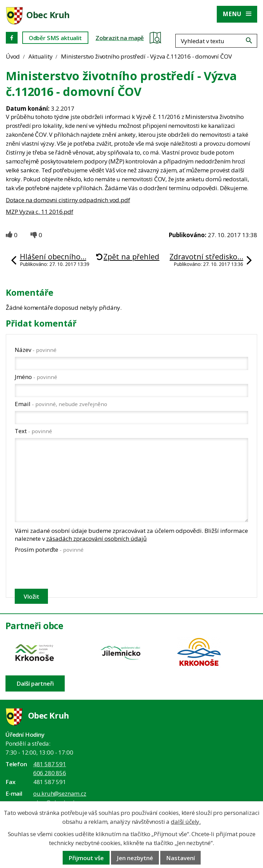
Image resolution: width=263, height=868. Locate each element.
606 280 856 (50, 773)
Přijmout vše (86, 858)
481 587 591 (50, 764)
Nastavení (180, 858)
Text (33, 431)
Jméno (36, 377)
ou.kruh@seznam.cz (60, 793)
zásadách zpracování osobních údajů (96, 539)
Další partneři (35, 683)
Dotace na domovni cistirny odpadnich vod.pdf (68, 200)
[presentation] (66, 571)
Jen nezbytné (135, 858)
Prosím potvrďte (49, 549)
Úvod (13, 56)
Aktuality (40, 56)
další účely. (186, 822)
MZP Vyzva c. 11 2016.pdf (40, 212)
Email (61, 404)
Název (36, 350)
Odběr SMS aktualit (55, 38)
